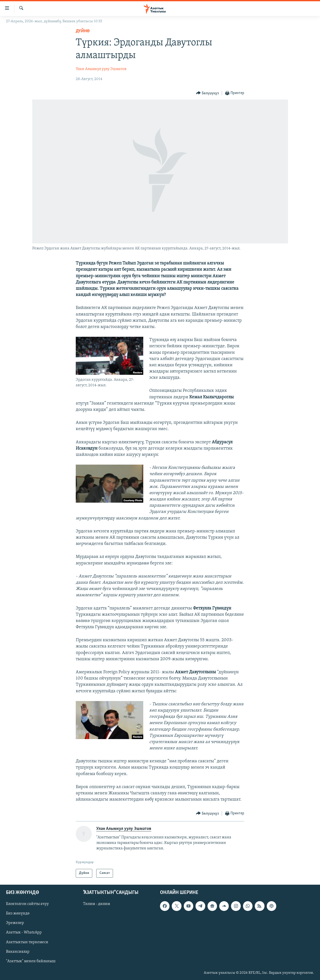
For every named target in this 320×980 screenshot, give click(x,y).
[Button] (207, 93)
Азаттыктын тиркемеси (27, 942)
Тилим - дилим (96, 904)
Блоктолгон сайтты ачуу (27, 904)
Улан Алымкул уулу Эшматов (101, 69)
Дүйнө (83, 31)
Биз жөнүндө (18, 913)
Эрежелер (15, 923)
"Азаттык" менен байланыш (31, 961)
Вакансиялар (18, 952)
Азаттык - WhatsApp (24, 932)
